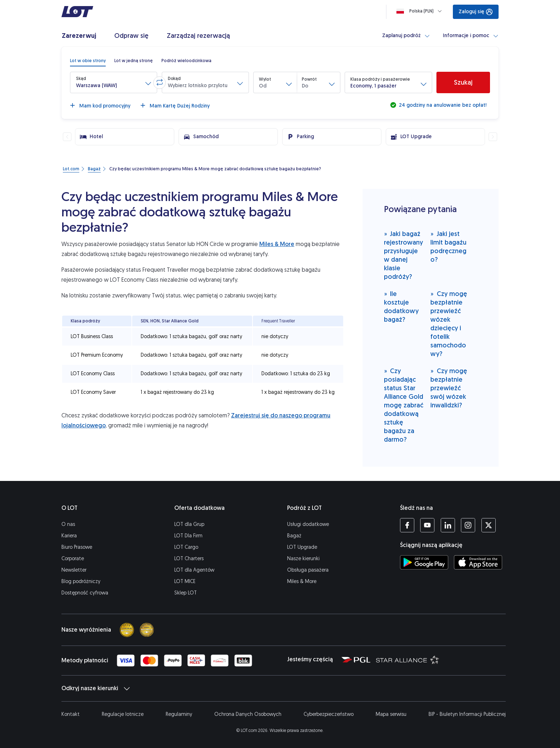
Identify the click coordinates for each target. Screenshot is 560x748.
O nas (68, 524)
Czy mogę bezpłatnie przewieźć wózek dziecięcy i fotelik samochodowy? (449, 324)
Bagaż (294, 536)
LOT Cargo (186, 547)
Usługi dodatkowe (308, 524)
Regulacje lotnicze (123, 714)
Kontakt (71, 714)
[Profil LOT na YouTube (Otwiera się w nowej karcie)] (427, 525)
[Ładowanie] (421, 11)
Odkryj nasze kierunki (96, 688)
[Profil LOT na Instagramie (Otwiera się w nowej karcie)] (468, 525)
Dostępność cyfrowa (85, 593)
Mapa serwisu (391, 714)
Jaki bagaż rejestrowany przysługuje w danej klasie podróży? (403, 255)
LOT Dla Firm (188, 536)
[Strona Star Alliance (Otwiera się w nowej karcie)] (408, 659)
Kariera (69, 536)
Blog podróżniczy (81, 581)
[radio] (88, 61)
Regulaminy (179, 714)
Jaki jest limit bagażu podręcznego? (448, 247)
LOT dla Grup (189, 524)
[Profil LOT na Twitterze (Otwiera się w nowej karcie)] (488, 525)
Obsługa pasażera (308, 570)
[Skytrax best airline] (147, 630)
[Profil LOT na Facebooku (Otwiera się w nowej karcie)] (407, 525)
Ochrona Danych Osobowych (248, 714)
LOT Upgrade (302, 547)
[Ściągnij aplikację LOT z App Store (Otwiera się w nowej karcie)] (478, 562)
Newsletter (74, 570)
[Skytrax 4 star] (127, 630)
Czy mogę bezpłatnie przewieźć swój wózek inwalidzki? (449, 388)
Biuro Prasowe (77, 547)
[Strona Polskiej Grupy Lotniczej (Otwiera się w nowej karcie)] (356, 659)
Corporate (73, 559)
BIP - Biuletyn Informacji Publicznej (467, 714)
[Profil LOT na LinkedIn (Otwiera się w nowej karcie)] (448, 525)
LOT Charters (189, 559)
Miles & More (277, 244)
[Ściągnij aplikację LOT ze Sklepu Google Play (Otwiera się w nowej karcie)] (424, 562)
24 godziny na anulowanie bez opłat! (442, 105)
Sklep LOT (186, 593)
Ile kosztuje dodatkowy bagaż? (401, 307)
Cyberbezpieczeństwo (329, 714)
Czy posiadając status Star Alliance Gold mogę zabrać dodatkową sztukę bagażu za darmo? (404, 405)
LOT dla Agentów (194, 570)
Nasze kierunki (303, 559)
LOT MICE (185, 581)
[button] (114, 82)
